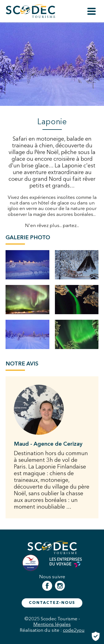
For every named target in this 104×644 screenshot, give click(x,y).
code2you (74, 630)
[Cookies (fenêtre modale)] (96, 636)
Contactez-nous (52, 603)
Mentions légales (52, 624)
